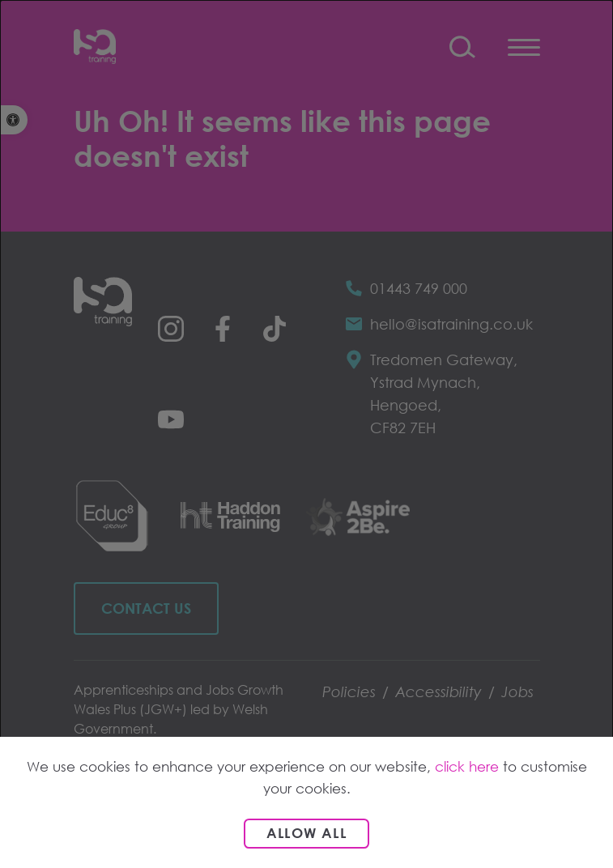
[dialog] (306, 434)
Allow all (306, 833)
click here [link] (467, 766)
